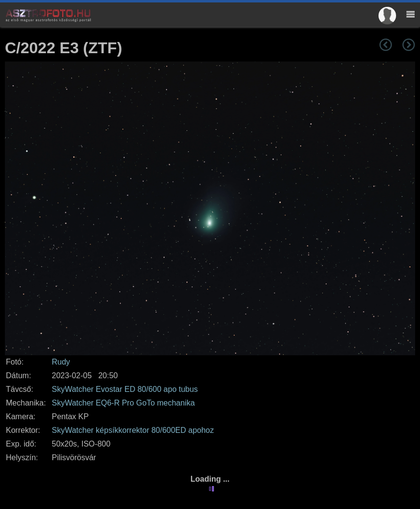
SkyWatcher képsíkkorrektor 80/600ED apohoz (133, 430)
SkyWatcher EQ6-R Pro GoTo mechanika (123, 403)
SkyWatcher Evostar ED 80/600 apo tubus (125, 389)
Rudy (61, 362)
